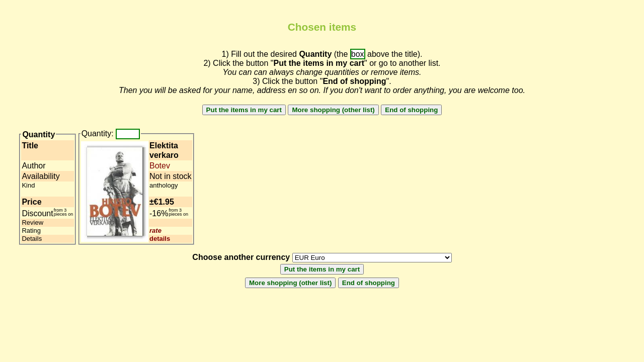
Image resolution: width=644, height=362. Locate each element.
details (160, 239)
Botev (160, 166)
